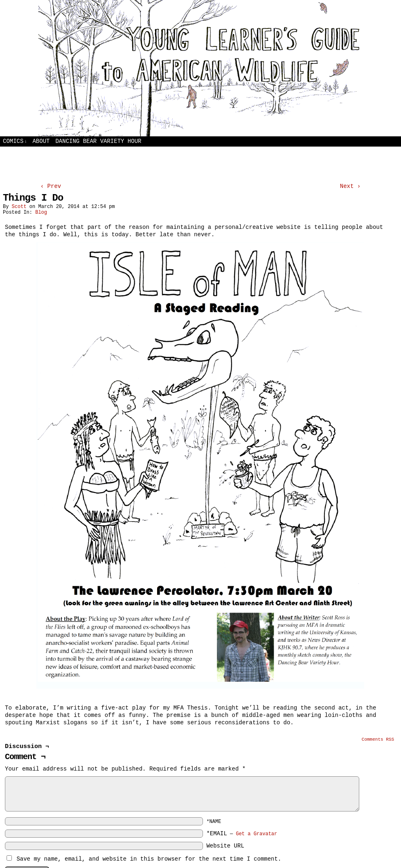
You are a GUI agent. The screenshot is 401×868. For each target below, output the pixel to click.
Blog (41, 212)
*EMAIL (242, 834)
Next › (350, 186)
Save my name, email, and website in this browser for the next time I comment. (149, 859)
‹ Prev (51, 186)
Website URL (225, 846)
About (41, 141)
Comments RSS (378, 739)
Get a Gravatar (256, 834)
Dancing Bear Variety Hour (98, 141)
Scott (19, 207)
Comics (15, 141)
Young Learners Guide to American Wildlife (200, 68)
